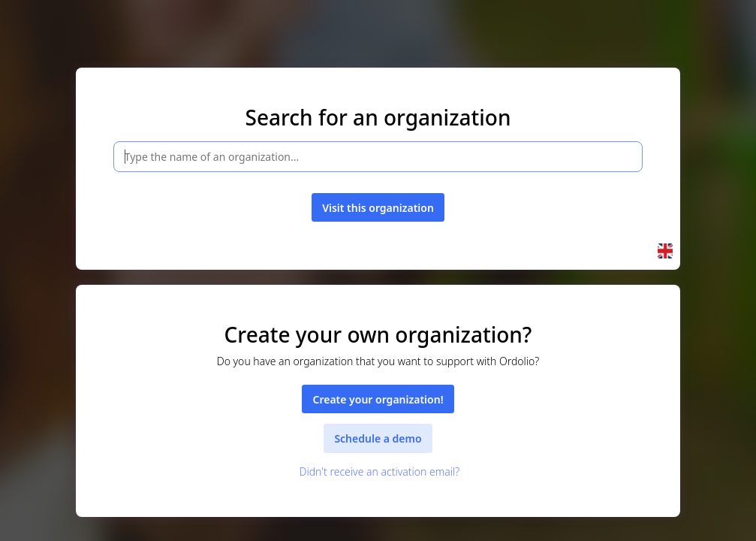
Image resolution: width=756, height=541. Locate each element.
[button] (665, 251)
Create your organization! (378, 399)
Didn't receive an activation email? (378, 471)
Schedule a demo (378, 438)
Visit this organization (378, 208)
